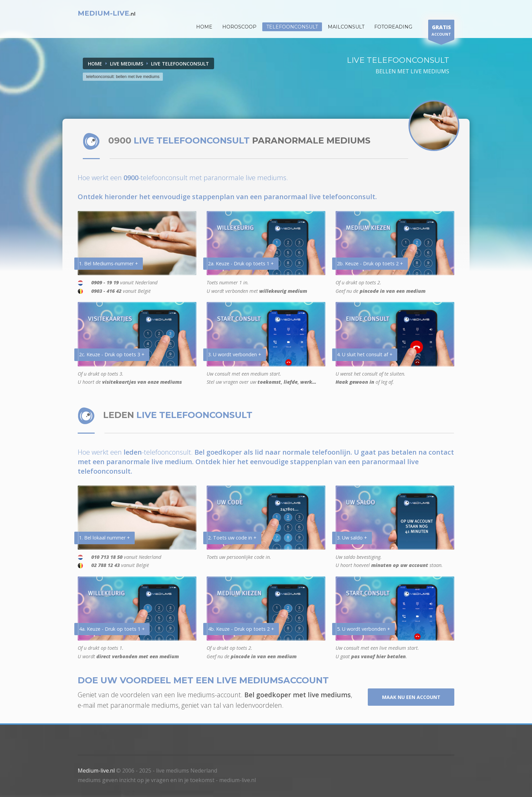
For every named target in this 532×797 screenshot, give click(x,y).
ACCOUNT (441, 31)
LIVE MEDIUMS (127, 64)
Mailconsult (346, 27)
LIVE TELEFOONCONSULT (180, 64)
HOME (204, 27)
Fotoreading (393, 27)
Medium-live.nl (96, 771)
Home (95, 64)
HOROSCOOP (239, 27)
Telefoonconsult (292, 27)
